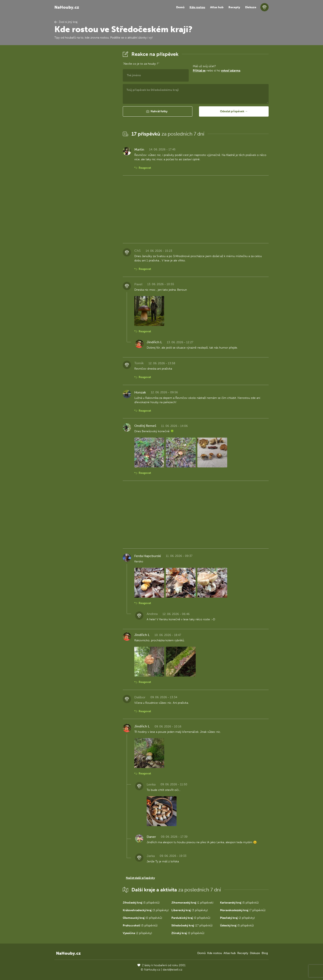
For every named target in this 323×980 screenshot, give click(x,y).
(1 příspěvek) (192, 903)
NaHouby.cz (67, 7)
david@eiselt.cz (173, 970)
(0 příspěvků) (142, 918)
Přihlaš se (199, 71)
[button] (158, 111)
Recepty (234, 7)
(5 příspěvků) (141, 903)
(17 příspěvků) (192, 926)
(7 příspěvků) (243, 910)
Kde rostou (197, 7)
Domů (180, 7)
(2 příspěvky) (237, 918)
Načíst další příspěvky (140, 878)
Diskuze (251, 7)
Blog (265, 953)
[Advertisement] (85, 112)
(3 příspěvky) (146, 910)
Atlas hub (217, 7)
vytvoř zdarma (231, 71)
